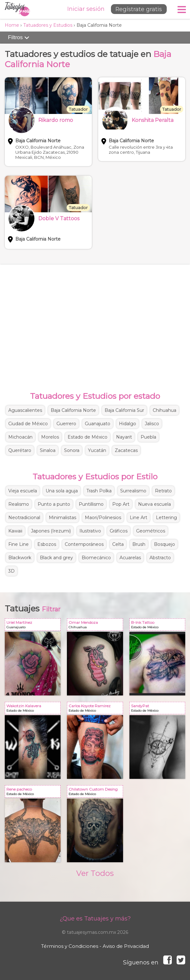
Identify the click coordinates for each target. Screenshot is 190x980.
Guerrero (66, 424)
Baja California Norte (73, 410)
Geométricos (151, 531)
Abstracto (160, 558)
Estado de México (88, 437)
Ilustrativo (90, 531)
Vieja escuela (23, 491)
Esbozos (47, 544)
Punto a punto (54, 504)
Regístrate (137, 9)
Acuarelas (130, 558)
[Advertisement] (95, 321)
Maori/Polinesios (103, 518)
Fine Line (18, 544)
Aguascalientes (25, 410)
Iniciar (83, 9)
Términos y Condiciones (70, 946)
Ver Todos (95, 873)
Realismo (19, 504)
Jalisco (152, 424)
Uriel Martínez (34, 626)
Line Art (139, 518)
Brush (139, 544)
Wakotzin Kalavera (34, 709)
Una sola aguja (62, 491)
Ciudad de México (28, 424)
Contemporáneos (84, 544)
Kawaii (15, 531)
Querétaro (20, 450)
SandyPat (159, 709)
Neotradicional (24, 518)
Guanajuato (98, 424)
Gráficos (119, 531)
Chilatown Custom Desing (96, 793)
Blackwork (20, 558)
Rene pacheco (34, 793)
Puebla (148, 437)
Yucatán (97, 450)
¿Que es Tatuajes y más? (95, 919)
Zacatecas (126, 450)
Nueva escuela (154, 504)
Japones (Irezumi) (51, 531)
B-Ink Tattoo (159, 626)
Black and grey (56, 558)
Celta (118, 544)
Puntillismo (91, 504)
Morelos (50, 437)
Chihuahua (164, 410)
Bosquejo (164, 544)
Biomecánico (96, 558)
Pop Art (121, 504)
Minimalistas (62, 518)
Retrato (163, 491)
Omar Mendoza (96, 626)
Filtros (19, 38)
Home (12, 25)
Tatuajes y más (18, 9)
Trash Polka (99, 491)
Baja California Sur (124, 410)
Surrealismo (133, 491)
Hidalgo (128, 424)
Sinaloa (48, 450)
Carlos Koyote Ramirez (96, 709)
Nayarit (124, 437)
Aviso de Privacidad (126, 946)
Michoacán (20, 437)
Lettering (166, 518)
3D (11, 571)
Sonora (72, 450)
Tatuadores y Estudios (48, 25)
